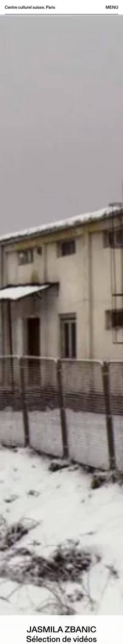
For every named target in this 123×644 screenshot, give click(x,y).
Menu (112, 7)
